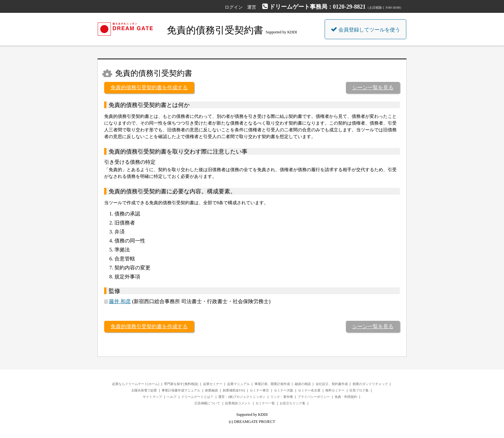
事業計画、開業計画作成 (272, 384)
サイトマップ (152, 397)
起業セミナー (213, 384)
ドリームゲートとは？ (197, 397)
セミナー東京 (259, 390)
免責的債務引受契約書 (215, 30)
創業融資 (212, 390)
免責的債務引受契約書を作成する (149, 88)
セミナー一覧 (265, 403)
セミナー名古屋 (309, 390)
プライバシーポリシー (314, 397)
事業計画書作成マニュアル (181, 390)
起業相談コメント (238, 403)
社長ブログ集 (359, 390)
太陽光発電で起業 (144, 390)
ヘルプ (172, 397)
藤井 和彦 (120, 301)
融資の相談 (303, 384)
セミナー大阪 (283, 390)
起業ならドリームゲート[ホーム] (136, 384)
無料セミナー (335, 390)
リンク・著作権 (282, 397)
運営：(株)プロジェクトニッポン (242, 397)
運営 (252, 7)
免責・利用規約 (346, 397)
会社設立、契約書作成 (332, 384)
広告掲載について (207, 403)
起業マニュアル (239, 384)
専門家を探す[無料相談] (181, 384)
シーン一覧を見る (373, 88)
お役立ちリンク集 (292, 403)
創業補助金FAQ (234, 390)
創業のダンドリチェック (370, 384)
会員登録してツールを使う (365, 29)
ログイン (234, 7)
